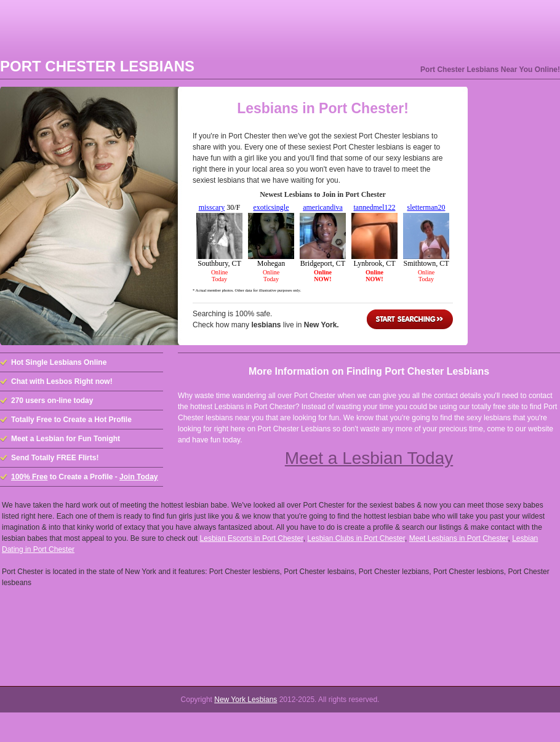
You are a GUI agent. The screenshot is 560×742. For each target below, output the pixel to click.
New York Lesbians (246, 700)
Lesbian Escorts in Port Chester (252, 538)
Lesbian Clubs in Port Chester (356, 538)
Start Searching (410, 319)
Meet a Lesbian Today (369, 458)
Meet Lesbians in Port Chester (459, 538)
